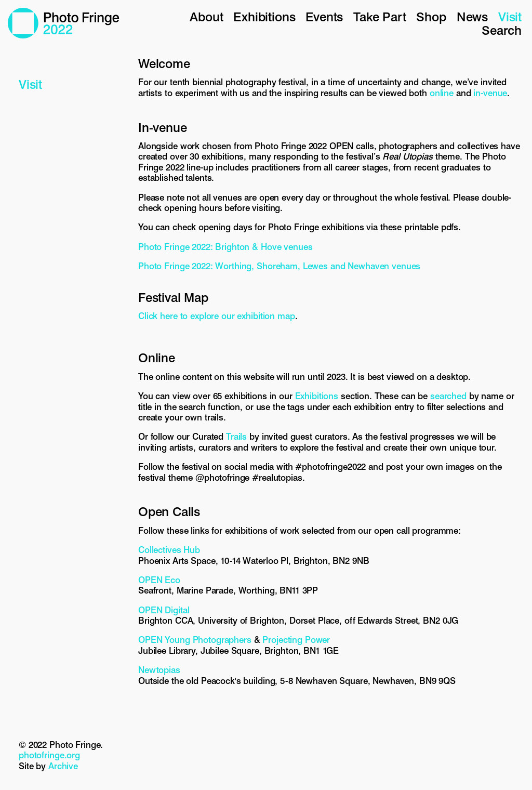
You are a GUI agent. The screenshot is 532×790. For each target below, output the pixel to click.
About (206, 17)
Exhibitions (264, 17)
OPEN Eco (159, 580)
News (472, 17)
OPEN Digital (164, 610)
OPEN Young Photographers (195, 640)
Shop (431, 17)
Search (502, 30)
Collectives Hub (169, 550)
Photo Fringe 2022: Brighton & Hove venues (225, 247)
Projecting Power (296, 640)
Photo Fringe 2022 (64, 23)
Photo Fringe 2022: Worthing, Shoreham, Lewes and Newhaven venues (279, 266)
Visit (510, 17)
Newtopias (159, 670)
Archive (63, 766)
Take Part (380, 17)
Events (324, 17)
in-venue (490, 93)
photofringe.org (49, 755)
